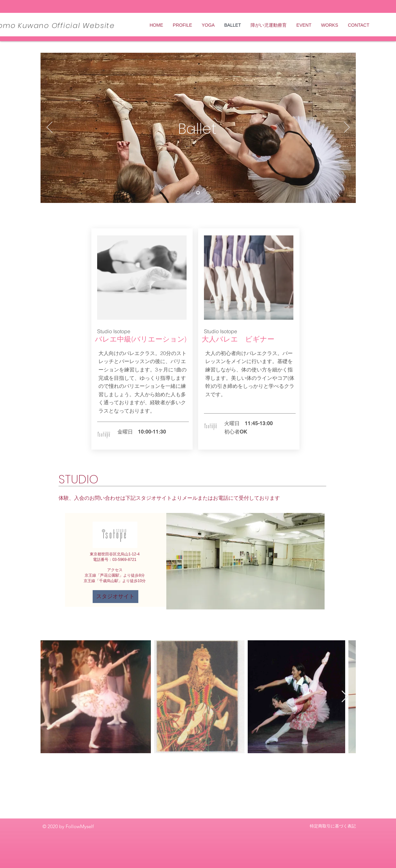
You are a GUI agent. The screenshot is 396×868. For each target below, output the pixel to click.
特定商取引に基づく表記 (333, 826)
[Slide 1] (198, 193)
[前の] (50, 128)
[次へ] (347, 128)
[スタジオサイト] (115, 597)
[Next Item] (345, 697)
